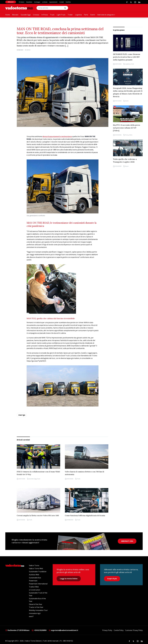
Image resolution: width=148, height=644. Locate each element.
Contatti (62, 2)
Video (131, 135)
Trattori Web (34, 587)
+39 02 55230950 (39, 630)
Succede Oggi (26, 15)
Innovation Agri (35, 613)
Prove (127, 135)
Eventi (93, 15)
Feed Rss (68, 2)
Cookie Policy (119, 630)
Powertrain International (38, 584)
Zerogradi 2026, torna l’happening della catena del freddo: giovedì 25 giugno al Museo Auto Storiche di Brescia (128, 92)
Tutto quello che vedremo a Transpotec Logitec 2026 (125, 161)
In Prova (45, 15)
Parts (86, 15)
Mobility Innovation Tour (38, 610)
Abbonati (11, 2)
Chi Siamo (22, 2)
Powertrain (33, 581)
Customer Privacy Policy (134, 630)
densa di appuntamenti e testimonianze (57, 136)
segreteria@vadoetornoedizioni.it (63, 630)
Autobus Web (34, 575)
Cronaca (36, 15)
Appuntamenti (53, 2)
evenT (31, 616)
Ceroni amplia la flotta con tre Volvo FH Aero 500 (38, 516)
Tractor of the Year (36, 607)
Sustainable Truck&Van (38, 572)
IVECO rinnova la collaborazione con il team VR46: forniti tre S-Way (38, 473)
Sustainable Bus (35, 578)
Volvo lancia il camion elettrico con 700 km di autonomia (85, 473)
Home (8, 15)
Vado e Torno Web (36, 569)
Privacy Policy (107, 630)
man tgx (22, 415)
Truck (52, 15)
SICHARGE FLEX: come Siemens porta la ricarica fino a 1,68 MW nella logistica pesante (127, 57)
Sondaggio (37, 2)
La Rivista (45, 2)
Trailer (70, 15)
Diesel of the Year (36, 604)
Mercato (15, 15)
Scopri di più (112, 579)
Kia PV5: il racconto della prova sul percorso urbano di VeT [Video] (127, 128)
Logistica (78, 15)
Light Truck (61, 15)
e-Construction (35, 590)
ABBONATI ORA (127, 541)
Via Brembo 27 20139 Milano (17, 630)
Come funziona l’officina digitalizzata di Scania (85, 516)
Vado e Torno (34, 565)
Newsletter (29, 2)
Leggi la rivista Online (69, 579)
